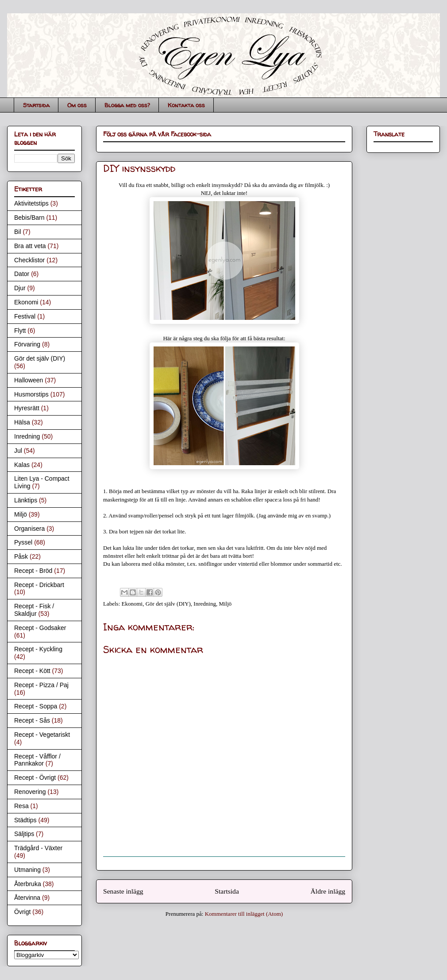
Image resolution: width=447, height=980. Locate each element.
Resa (21, 806)
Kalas (22, 465)
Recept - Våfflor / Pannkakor (37, 760)
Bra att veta (30, 246)
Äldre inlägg (328, 891)
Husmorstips (31, 394)
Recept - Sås (32, 720)
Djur (20, 288)
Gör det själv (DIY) (168, 604)
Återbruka (28, 884)
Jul (18, 451)
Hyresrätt (27, 408)
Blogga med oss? (127, 105)
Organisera (29, 529)
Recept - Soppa (36, 706)
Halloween (29, 380)
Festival (25, 316)
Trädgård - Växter (38, 848)
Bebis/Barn (29, 218)
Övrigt (22, 912)
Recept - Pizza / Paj (41, 685)
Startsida (36, 105)
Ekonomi (132, 604)
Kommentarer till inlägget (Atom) (244, 914)
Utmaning (27, 870)
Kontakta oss (186, 105)
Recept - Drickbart (39, 585)
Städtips (25, 820)
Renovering (30, 792)
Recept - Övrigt (35, 778)
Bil (18, 232)
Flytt (20, 331)
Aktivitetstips (31, 203)
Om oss (77, 105)
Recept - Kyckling (38, 649)
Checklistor (29, 260)
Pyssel (23, 542)
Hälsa (22, 422)
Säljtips (24, 834)
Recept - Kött (32, 671)
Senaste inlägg (123, 891)
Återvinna (27, 898)
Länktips (26, 500)
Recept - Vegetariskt (42, 735)
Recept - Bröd (33, 571)
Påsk (21, 556)
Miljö (225, 604)
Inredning (205, 604)
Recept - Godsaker (40, 628)
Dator (22, 274)
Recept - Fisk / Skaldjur (34, 610)
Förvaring (27, 344)
